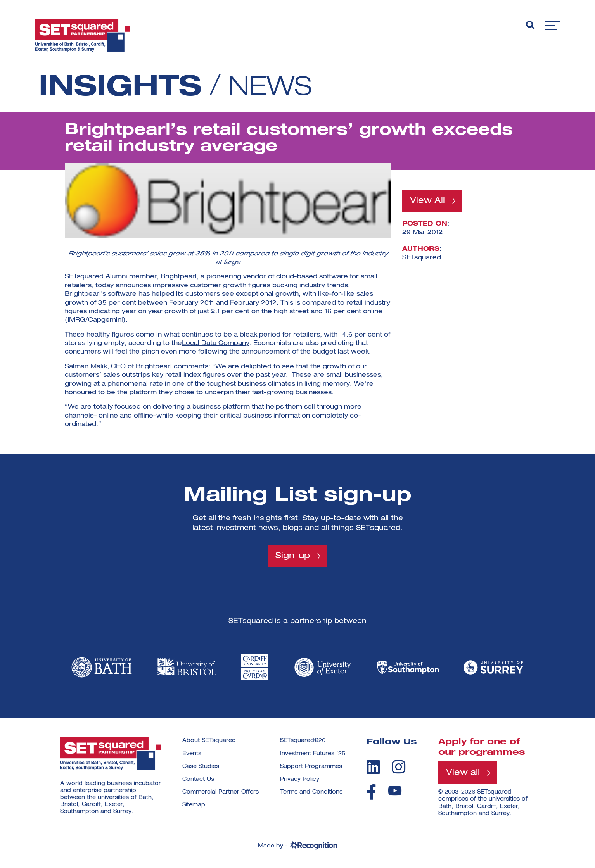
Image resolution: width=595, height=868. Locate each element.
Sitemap (194, 805)
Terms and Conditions (311, 792)
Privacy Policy (300, 780)
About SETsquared (209, 741)
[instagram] (399, 767)
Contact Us (198, 780)
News (273, 88)
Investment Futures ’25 (313, 754)
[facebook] (371, 792)
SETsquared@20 (303, 741)
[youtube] (395, 791)
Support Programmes (311, 766)
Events (192, 754)
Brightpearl (179, 277)
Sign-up (293, 556)
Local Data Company (216, 343)
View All (427, 201)
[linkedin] (373, 767)
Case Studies (201, 766)
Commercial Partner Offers (221, 792)
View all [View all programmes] (463, 773)
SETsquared (422, 258)
